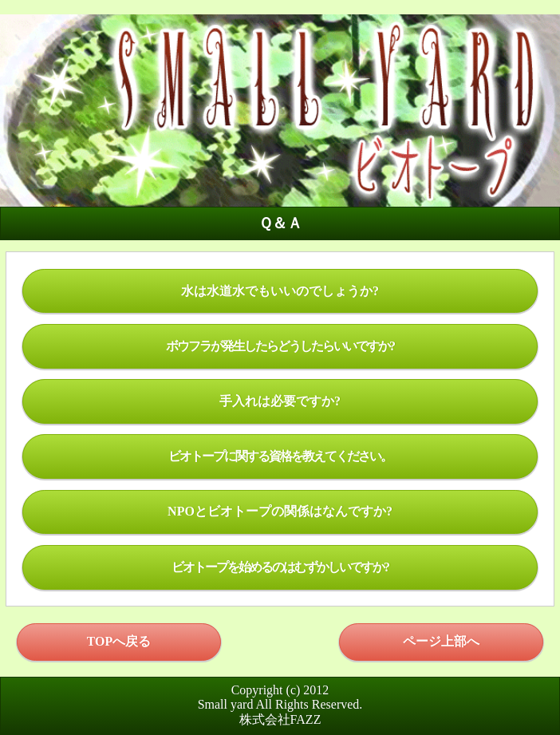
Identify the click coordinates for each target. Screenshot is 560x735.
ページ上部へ (441, 641)
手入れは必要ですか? (280, 401)
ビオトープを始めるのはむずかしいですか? (280, 567)
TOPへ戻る (119, 641)
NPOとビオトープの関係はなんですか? (280, 511)
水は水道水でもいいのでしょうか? (280, 291)
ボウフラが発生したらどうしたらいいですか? (280, 346)
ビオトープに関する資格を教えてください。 (280, 456)
